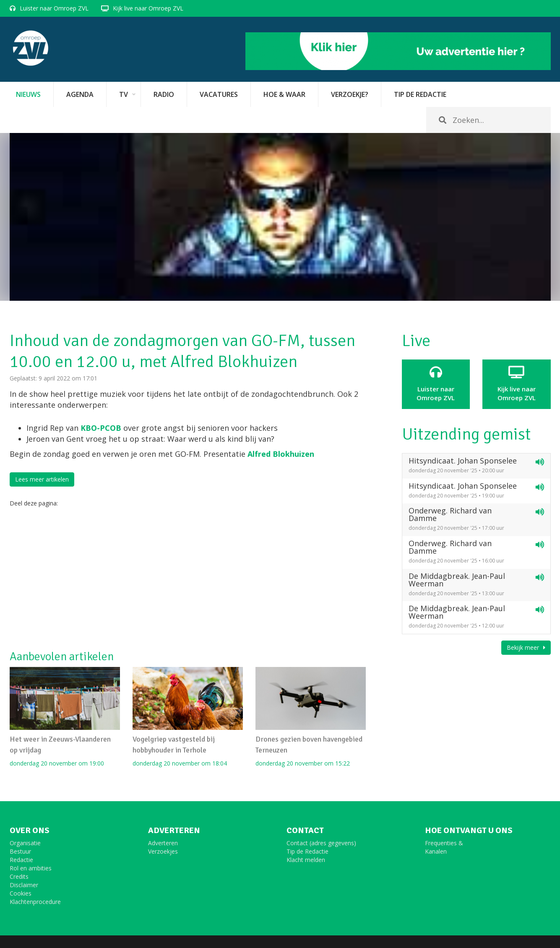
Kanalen (436, 851)
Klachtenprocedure (35, 902)
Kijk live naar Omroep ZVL (148, 8)
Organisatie (25, 843)
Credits (19, 876)
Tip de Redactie (307, 851)
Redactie (21, 860)
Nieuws (28, 94)
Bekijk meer (526, 647)
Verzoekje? (350, 94)
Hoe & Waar (284, 94)
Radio (164, 94)
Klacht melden (306, 860)
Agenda (80, 94)
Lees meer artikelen (42, 479)
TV (124, 94)
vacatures (219, 94)
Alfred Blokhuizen (281, 454)
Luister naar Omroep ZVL (54, 8)
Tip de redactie (420, 94)
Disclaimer (24, 885)
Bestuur (20, 851)
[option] (280, 217)
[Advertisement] (188, 579)
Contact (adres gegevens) (321, 843)
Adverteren (163, 843)
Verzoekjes (163, 851)
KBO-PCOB (102, 428)
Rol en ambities (31, 868)
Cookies (21, 893)
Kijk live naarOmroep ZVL (517, 384)
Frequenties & (444, 843)
